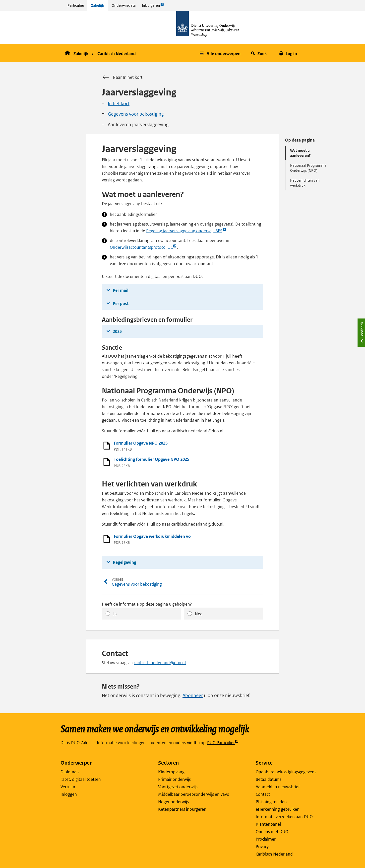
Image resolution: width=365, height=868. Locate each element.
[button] (221, 53)
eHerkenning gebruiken (278, 809)
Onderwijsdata (124, 5)
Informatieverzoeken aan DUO (284, 817)
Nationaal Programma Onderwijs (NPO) (308, 168)
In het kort (119, 104)
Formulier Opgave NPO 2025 (141, 443)
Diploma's (70, 772)
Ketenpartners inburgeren (182, 809)
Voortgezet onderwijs (178, 787)
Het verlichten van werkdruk (305, 183)
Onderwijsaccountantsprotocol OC (143, 247)
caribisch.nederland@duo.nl (160, 663)
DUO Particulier (223, 743)
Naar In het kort (122, 78)
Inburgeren (153, 7)
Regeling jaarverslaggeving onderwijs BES (186, 231)
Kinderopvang (171, 772)
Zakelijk (98, 5)
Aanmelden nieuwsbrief (278, 787)
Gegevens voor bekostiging (136, 114)
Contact (263, 794)
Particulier (76, 5)
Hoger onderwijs (173, 802)
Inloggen (69, 794)
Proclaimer (266, 839)
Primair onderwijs (174, 779)
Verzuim (68, 787)
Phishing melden (271, 802)
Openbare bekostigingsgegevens (286, 772)
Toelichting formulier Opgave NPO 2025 (152, 459)
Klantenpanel (268, 824)
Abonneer (193, 695)
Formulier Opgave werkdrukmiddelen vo (152, 536)
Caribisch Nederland (117, 54)
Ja (115, 614)
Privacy (262, 847)
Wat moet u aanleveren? (300, 153)
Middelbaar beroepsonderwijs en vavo (194, 794)
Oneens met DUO (272, 832)
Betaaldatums (269, 779)
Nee (199, 614)
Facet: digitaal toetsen (81, 779)
